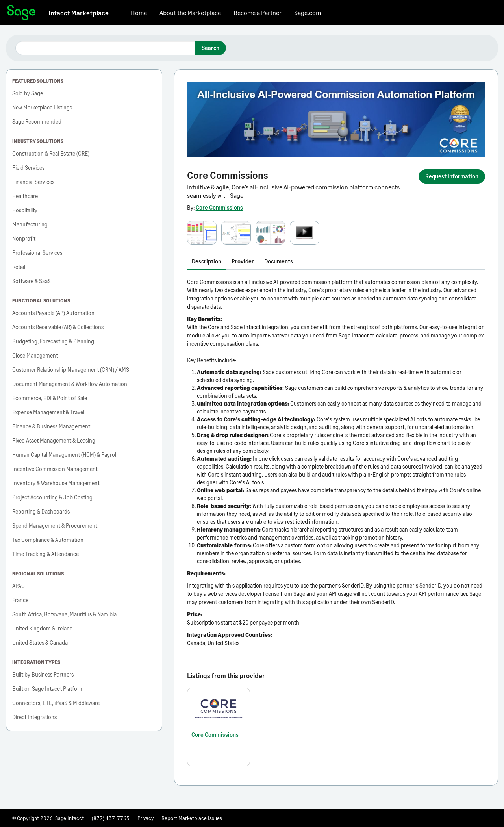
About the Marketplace (190, 12)
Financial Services (33, 182)
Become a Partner (258, 12)
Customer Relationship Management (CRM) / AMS (71, 370)
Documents (279, 261)
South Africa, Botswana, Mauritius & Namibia (64, 614)
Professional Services (37, 253)
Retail (19, 267)
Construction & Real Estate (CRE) (51, 153)
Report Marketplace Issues (192, 818)
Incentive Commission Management (55, 469)
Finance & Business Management (51, 426)
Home (139, 12)
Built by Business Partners (43, 674)
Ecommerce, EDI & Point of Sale (50, 398)
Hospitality (25, 210)
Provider (243, 261)
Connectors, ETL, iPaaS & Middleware (56, 703)
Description (207, 261)
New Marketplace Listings (42, 107)
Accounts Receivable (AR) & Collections (58, 327)
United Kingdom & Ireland (43, 628)
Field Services (28, 168)
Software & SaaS (31, 281)
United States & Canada (40, 643)
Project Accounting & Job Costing (52, 497)
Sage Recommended (37, 121)
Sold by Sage (28, 93)
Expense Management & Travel (48, 412)
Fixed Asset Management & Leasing (54, 440)
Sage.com (308, 12)
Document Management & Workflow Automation (70, 384)
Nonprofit (24, 238)
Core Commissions (219, 207)
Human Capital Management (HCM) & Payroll (65, 455)
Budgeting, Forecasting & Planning (53, 341)
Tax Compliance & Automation (48, 540)
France (20, 600)
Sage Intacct (69, 818)
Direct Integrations (34, 717)
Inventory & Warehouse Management (56, 483)
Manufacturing (30, 224)
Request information (452, 176)
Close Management (35, 355)
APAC (19, 586)
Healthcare (25, 196)
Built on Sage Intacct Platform (48, 689)
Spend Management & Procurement (55, 526)
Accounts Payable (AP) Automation (53, 313)
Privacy (145, 818)
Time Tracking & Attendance (45, 554)
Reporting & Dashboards (41, 511)
